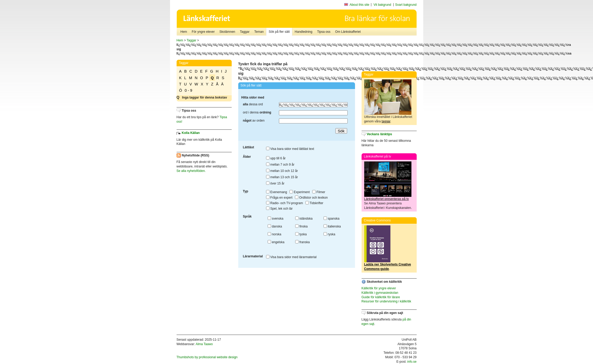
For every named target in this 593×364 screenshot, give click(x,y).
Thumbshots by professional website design (207, 357)
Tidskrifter (314, 203)
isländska (304, 219)
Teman (259, 32)
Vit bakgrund (382, 5)
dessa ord (253, 104)
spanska (332, 219)
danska (275, 226)
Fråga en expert (279, 198)
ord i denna (257, 112)
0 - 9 (189, 90)
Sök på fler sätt (279, 32)
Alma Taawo (204, 344)
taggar (386, 121)
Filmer (319, 192)
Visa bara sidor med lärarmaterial (291, 257)
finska (301, 226)
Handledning (303, 32)
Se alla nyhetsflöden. (191, 171)
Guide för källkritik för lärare (381, 297)
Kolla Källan (191, 133)
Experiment (300, 192)
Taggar (245, 32)
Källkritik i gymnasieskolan (380, 293)
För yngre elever (203, 32)
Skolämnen (227, 32)
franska (303, 242)
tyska (301, 234)
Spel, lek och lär (279, 209)
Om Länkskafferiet (348, 32)
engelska (276, 242)
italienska (332, 226)
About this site (359, 5)
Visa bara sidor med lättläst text (290, 149)
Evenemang (277, 192)
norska (274, 234)
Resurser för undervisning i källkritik (386, 301)
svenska (276, 219)
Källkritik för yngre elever (379, 288)
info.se (412, 362)
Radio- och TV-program (285, 203)
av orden (254, 121)
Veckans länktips (380, 134)
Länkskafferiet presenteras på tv (387, 199)
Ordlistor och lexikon (311, 198)
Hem (184, 32)
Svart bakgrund (406, 5)
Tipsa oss (324, 32)
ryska (329, 234)
